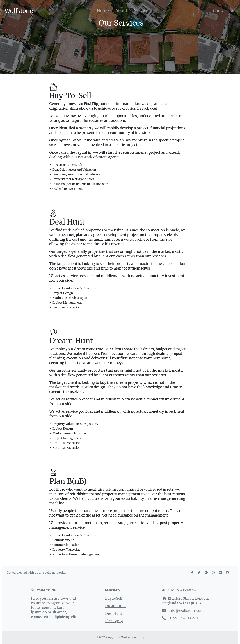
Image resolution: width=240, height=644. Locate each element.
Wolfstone (19, 11)
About (121, 11)
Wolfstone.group (133, 637)
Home (103, 11)
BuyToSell (114, 598)
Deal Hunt (114, 613)
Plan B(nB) (114, 621)
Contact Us (224, 11)
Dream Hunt (116, 606)
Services (142, 11)
